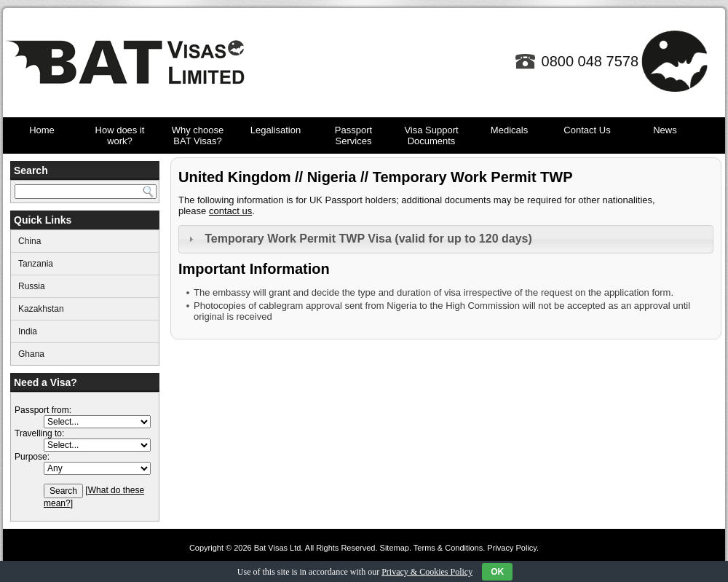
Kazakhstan (41, 309)
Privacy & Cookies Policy (427, 572)
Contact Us (587, 130)
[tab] (446, 239)
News (665, 130)
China (29, 241)
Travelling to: (39, 433)
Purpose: (32, 457)
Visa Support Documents (431, 135)
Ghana (31, 354)
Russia (32, 286)
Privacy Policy (512, 548)
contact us (230, 211)
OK (497, 572)
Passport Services (353, 135)
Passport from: (43, 410)
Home (42, 130)
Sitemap (395, 548)
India (28, 331)
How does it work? (120, 135)
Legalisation (276, 130)
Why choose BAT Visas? (198, 135)
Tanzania (36, 264)
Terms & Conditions (448, 548)
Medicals (509, 130)
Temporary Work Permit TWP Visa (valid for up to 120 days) (368, 239)
